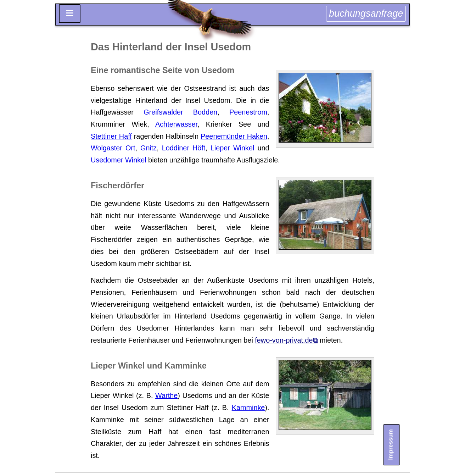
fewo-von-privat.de (284, 340)
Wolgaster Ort (113, 148)
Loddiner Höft (184, 148)
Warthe (166, 395)
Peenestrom (248, 112)
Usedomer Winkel (119, 160)
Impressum (390, 445)
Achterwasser (176, 124)
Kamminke (248, 408)
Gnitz (149, 148)
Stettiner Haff (111, 136)
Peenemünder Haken (234, 136)
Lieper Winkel (232, 148)
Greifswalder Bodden (180, 112)
